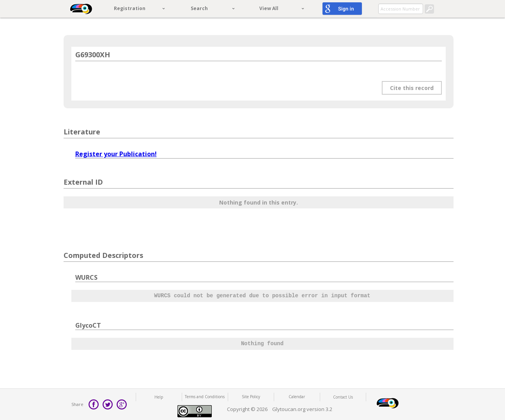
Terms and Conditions (205, 397)
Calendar (297, 397)
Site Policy (251, 397)
